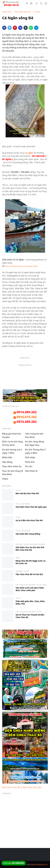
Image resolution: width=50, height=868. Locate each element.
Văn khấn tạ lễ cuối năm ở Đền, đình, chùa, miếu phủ (30, 589)
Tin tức (18, 490)
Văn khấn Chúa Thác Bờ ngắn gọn (31, 507)
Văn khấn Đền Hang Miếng (28, 534)
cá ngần (29, 153)
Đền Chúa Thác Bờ (32, 787)
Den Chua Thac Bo (11, 787)
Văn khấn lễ (26, 504)
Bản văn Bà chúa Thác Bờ (27, 493)
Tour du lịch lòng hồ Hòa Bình (34, 544)
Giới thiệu (19, 544)
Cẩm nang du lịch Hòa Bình (26, 585)
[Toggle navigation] (46, 4)
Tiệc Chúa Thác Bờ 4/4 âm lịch (29, 574)
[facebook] (27, 3)
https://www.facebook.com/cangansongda (22, 266)
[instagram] (31, 3)
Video (18, 558)
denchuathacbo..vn (39, 864)
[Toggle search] (41, 3)
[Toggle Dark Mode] (37, 3)
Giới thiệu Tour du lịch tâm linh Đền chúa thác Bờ (30, 549)
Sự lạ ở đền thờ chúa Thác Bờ (29, 520)
